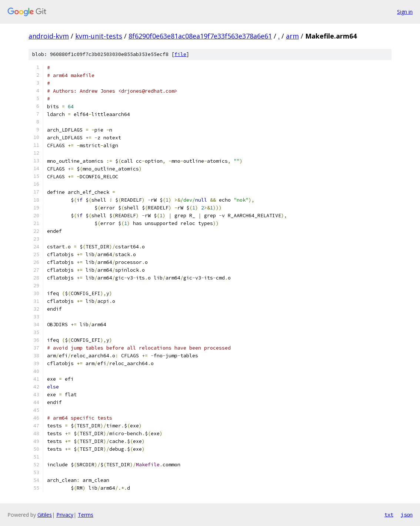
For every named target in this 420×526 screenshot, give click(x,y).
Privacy (65, 515)
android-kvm (49, 36)
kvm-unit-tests (99, 36)
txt (389, 515)
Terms (86, 515)
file (180, 54)
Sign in (405, 12)
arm (292, 36)
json (407, 515)
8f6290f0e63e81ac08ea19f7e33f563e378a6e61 (200, 36)
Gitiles (45, 515)
